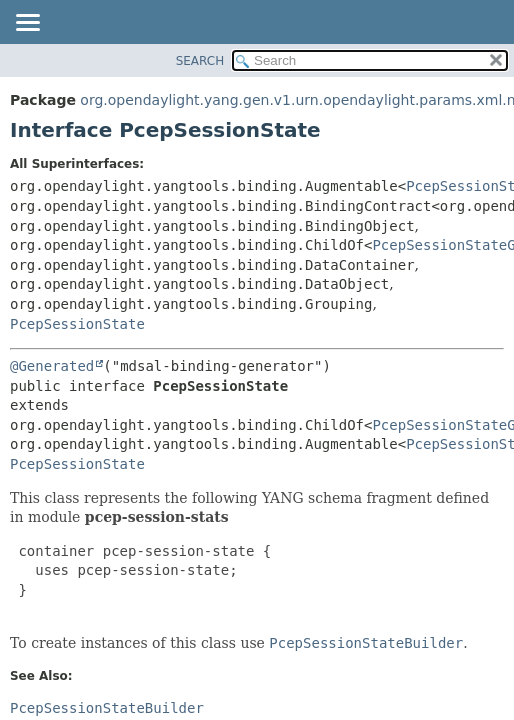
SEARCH (200, 61)
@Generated (52, 366)
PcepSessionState (77, 324)
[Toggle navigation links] (27, 24)
